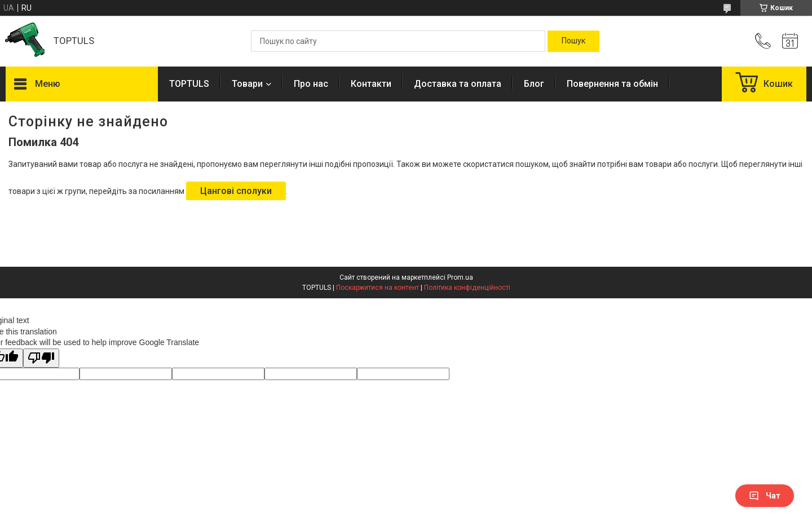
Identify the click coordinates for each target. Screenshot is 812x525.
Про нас (311, 84)
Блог (534, 84)
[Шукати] (573, 41)
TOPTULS (189, 84)
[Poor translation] (41, 358)
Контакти (371, 84)
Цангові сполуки (236, 191)
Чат (765, 496)
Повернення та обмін (612, 84)
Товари (247, 84)
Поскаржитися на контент (378, 288)
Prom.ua (460, 277)
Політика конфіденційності (467, 288)
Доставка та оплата (458, 84)
